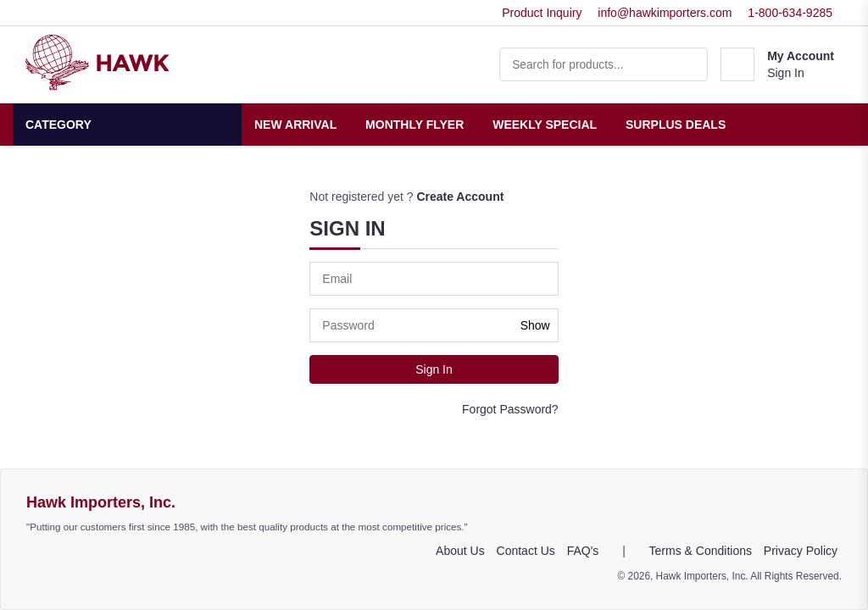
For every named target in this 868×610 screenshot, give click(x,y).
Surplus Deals (676, 125)
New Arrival (295, 125)
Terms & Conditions (701, 551)
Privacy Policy (801, 551)
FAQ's (583, 551)
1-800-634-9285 (790, 13)
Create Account (460, 197)
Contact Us (526, 551)
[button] (777, 64)
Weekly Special (545, 125)
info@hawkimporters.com (665, 13)
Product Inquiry (542, 13)
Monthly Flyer (415, 125)
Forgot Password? (510, 409)
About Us (460, 551)
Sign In (786, 73)
